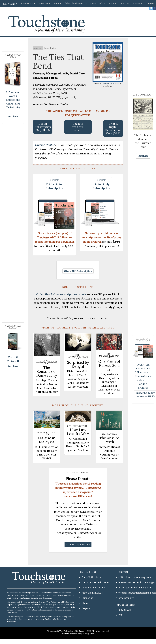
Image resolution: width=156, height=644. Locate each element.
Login (150, 3)
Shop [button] (112, 3)
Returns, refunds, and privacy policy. (78, 634)
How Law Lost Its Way (78, 432)
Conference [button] (28, 3)
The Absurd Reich (109, 440)
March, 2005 (109, 84)
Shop (85, 603)
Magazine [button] (44, 3)
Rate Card (124, 610)
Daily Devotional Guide (95, 582)
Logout (86, 608)
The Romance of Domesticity (47, 371)
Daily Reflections (91, 577)
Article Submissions (93, 588)
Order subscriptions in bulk (61, 294)
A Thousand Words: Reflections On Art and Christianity (13, 100)
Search (138, 3)
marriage (38, 48)
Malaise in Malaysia (47, 440)
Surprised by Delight (78, 364)
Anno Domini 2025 (92, 593)
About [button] (57, 3)
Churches (125, 3)
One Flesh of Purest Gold (109, 363)
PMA (121, 615)
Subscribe (87, 598)
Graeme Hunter (45, 145)
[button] (76, 3)
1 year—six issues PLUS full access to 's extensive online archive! (143, 376)
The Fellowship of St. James (72, 631)
